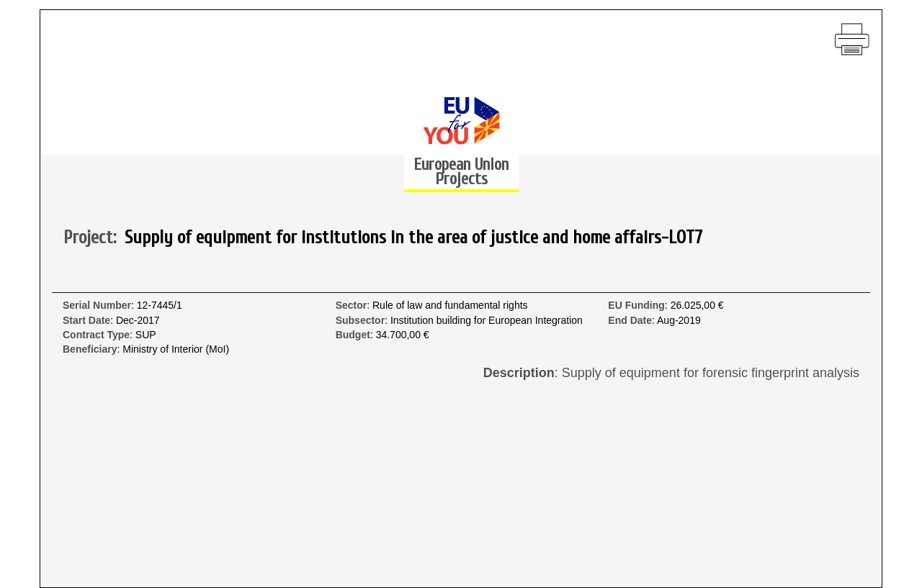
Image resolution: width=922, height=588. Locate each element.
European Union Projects (461, 172)
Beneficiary (90, 349)
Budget (353, 335)
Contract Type (96, 335)
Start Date (86, 321)
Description (519, 373)
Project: (94, 238)
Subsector (360, 321)
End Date (630, 321)
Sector (352, 306)
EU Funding (636, 306)
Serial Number (97, 306)
